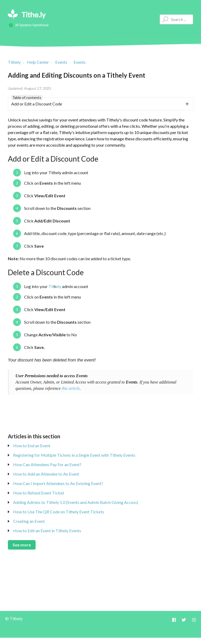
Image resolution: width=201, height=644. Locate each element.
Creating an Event (29, 521)
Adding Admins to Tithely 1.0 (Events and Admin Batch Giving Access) (76, 502)
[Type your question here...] (176, 19)
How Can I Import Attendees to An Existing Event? (58, 483)
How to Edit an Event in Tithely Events (47, 531)
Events (61, 62)
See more (22, 545)
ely (59, 286)
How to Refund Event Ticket (39, 493)
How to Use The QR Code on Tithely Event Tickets (59, 512)
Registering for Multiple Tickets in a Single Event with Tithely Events (74, 455)
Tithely (14, 62)
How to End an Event (32, 446)
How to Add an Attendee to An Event (46, 474)
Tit (51, 286)
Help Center (38, 62)
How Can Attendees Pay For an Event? (47, 464)
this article (71, 388)
